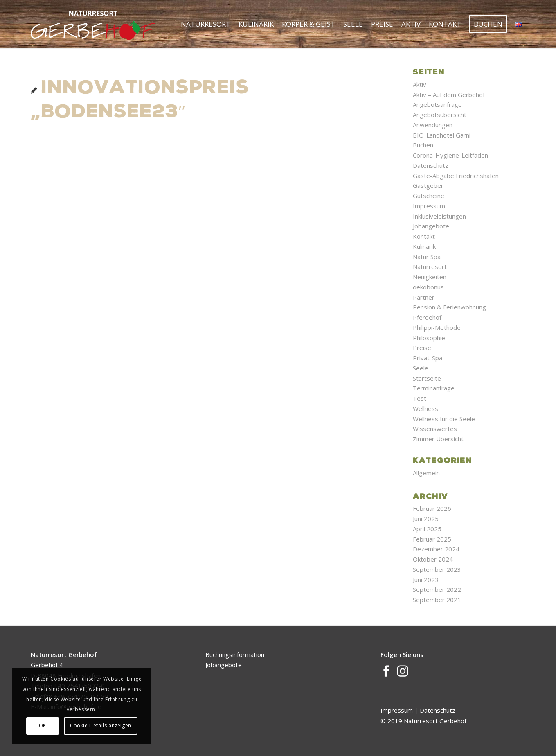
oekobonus (428, 287)
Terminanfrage (434, 388)
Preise (422, 348)
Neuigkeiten (430, 277)
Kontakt (424, 236)
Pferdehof (427, 317)
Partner (424, 297)
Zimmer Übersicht (438, 439)
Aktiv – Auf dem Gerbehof (449, 95)
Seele (421, 368)
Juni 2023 (426, 580)
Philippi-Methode (437, 327)
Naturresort (430, 266)
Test (420, 398)
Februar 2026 (432, 508)
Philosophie (429, 338)
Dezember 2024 (436, 549)
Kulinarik (424, 246)
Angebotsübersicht (440, 115)
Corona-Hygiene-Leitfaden (450, 155)
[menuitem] (206, 24)
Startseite (427, 378)
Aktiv (420, 84)
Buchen (423, 145)
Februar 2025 (432, 539)
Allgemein (426, 473)
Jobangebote (431, 226)
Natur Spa (427, 257)
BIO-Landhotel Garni (442, 135)
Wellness (425, 408)
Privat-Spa (428, 358)
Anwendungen (433, 125)
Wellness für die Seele (444, 419)
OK (43, 726)
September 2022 (437, 589)
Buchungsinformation (235, 654)
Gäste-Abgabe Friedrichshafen (456, 176)
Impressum (429, 206)
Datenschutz (431, 165)
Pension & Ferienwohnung (449, 307)
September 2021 (437, 600)
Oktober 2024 (433, 559)
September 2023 (437, 569)
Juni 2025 (426, 519)
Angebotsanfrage (437, 104)
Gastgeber (428, 185)
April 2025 (427, 529)
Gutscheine (429, 196)
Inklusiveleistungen (439, 216)
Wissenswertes (435, 429)
